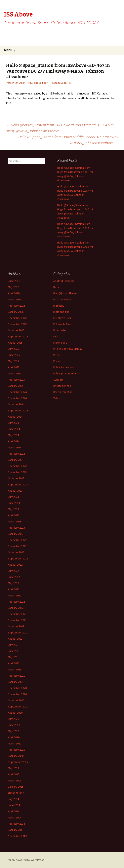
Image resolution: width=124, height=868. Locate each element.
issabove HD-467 (63, 83)
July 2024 (13, 423)
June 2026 (14, 281)
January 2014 (16, 830)
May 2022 (13, 583)
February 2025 (16, 380)
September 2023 (18, 484)
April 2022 (14, 589)
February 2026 (16, 306)
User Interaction (63, 392)
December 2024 (17, 392)
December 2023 (17, 466)
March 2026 (15, 299)
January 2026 (16, 312)
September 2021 (18, 632)
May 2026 (13, 287)
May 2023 (13, 509)
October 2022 (16, 552)
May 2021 (13, 657)
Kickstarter (60, 330)
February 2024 (16, 454)
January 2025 (16, 386)
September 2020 (18, 706)
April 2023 (14, 515)
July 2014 (13, 799)
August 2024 (15, 417)
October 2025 (16, 330)
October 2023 (16, 478)
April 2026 (14, 293)
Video (57, 398)
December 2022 (17, 540)
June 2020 (14, 725)
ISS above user (39, 83)
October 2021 (16, 626)
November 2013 (17, 836)
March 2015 (15, 780)
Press (57, 361)
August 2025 (15, 343)
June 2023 (14, 503)
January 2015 (16, 787)
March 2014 (15, 817)
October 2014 (16, 793)
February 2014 (16, 824)
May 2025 (13, 361)
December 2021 (17, 614)
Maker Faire (60, 343)
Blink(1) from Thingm (65, 293)
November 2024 (17, 398)
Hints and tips (61, 312)
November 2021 (17, 620)
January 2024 (16, 460)
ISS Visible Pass (62, 324)
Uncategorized (62, 386)
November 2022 (17, 546)
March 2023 (15, 521)
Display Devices (63, 299)
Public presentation (65, 373)
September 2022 (18, 558)
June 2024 (14, 429)
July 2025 (13, 349)
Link (56, 336)
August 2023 (15, 491)
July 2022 (13, 571)
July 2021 (13, 645)
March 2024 (15, 447)
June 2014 (14, 805)
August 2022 (15, 565)
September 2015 (18, 762)
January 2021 (16, 682)
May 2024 (13, 435)
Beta (56, 287)
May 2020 (13, 731)
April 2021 (14, 663)
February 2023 (16, 528)
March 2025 (15, 373)
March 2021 (15, 669)
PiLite (57, 355)
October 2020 (16, 700)
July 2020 (13, 719)
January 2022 (16, 608)
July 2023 (13, 497)
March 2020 (15, 743)
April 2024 (14, 441)
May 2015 (13, 768)
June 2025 (14, 355)
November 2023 (17, 472)
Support (58, 380)
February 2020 (16, 750)
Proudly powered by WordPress (25, 860)
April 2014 (14, 811)
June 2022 (14, 577)
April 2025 (14, 367)
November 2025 (17, 324)
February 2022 (16, 602)
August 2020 (15, 713)
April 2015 (14, 774)
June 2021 (14, 651)
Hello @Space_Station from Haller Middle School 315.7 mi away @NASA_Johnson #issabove (68, 140)
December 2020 (17, 688)
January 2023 (16, 534)
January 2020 (16, 756)
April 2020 (14, 737)
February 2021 (16, 676)
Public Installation (64, 367)
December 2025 (17, 318)
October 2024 (16, 404)
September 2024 (18, 410)
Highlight (59, 306)
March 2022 (15, 595)
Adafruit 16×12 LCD (64, 281)
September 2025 (18, 336)
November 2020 (17, 694)
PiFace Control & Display (68, 349)
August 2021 (15, 639)
